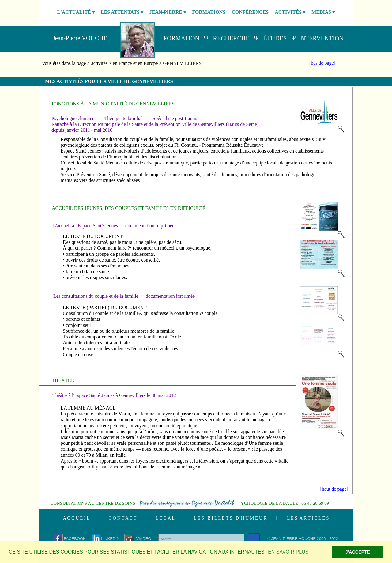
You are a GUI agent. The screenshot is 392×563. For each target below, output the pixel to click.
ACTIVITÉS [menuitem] (290, 12)
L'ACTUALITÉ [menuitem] (76, 12)
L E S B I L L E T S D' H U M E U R (230, 518)
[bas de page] (322, 63)
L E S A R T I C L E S (308, 518)
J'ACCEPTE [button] (358, 552)
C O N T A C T (123, 518)
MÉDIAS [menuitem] (323, 12)
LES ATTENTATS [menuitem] (122, 12)
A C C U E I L (76, 518)
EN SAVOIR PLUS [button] (288, 552)
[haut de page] (334, 489)
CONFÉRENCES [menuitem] (250, 12)
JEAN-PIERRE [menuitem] (168, 12)
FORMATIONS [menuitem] (209, 12)
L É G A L (165, 518)
